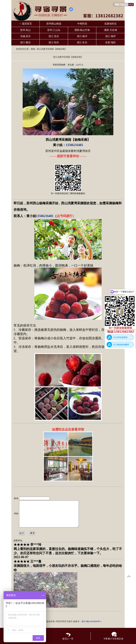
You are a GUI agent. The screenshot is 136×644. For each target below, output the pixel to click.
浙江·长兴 (82, 43)
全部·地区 (110, 43)
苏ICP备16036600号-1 (92, 627)
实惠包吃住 (110, 24)
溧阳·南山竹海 (82, 30)
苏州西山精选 (54, 24)
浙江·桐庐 (110, 36)
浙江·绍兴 (54, 43)
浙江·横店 (25, 43)
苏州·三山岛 (54, 30)
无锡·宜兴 (25, 36)
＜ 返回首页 (25, 24)
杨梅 (33, 49)
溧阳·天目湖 (110, 30)
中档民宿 (82, 24)
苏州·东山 (25, 30)
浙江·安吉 (54, 36)
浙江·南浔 (82, 36)
